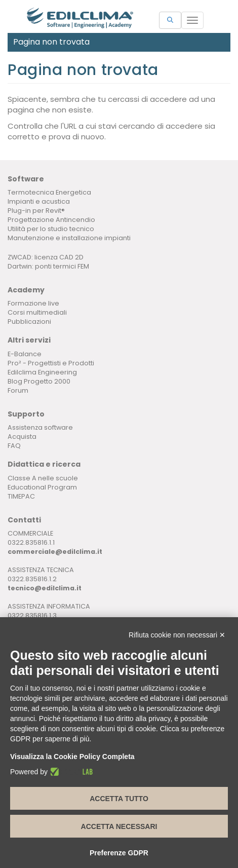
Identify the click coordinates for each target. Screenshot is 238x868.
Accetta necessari (119, 826)
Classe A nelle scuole (43, 478)
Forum (18, 390)
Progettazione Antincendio (51, 220)
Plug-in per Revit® (36, 211)
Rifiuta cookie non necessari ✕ (177, 635)
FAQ (14, 446)
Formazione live (33, 303)
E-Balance (25, 354)
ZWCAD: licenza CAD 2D (46, 257)
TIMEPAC (21, 496)
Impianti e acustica (39, 201)
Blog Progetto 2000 (39, 381)
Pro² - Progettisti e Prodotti (51, 363)
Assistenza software (40, 427)
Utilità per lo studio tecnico (51, 229)
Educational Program (42, 487)
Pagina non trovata (51, 42)
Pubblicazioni (29, 322)
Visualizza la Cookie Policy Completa (72, 757)
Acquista (22, 437)
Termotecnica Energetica (49, 192)
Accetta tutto (119, 799)
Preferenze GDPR (119, 853)
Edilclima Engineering (42, 372)
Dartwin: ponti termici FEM (48, 266)
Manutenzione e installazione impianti (69, 238)
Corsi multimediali (37, 312)
